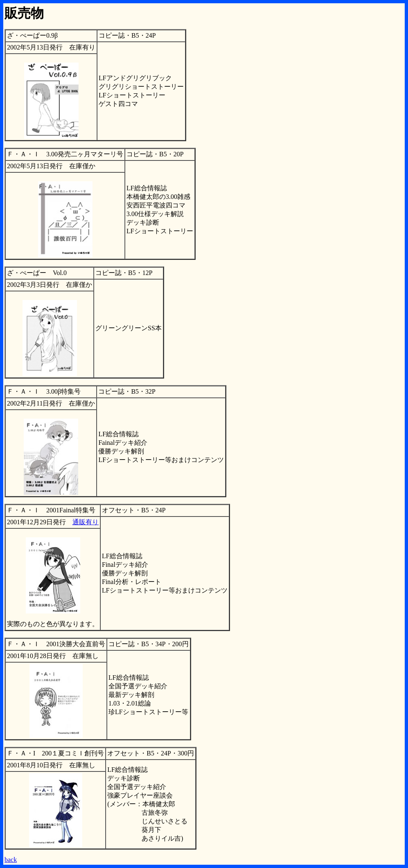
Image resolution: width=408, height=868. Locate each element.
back (11, 860)
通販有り (86, 522)
